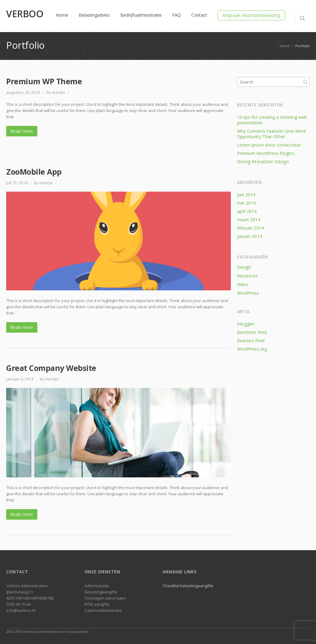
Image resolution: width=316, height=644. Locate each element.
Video (243, 284)
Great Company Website (51, 368)
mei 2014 (246, 203)
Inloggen (246, 324)
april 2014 (247, 211)
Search (306, 82)
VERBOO (25, 14)
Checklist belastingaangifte (188, 586)
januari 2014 (249, 236)
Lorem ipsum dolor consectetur (269, 145)
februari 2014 (250, 228)
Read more (22, 131)
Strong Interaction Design (263, 162)
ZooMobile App (34, 172)
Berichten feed (252, 332)
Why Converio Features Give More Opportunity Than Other (272, 134)
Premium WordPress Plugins (266, 153)
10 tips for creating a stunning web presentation (272, 120)
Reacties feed (251, 341)
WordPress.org (252, 349)
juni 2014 (246, 195)
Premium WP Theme (44, 81)
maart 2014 (249, 220)
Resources (248, 276)
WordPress (248, 293)
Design (244, 267)
